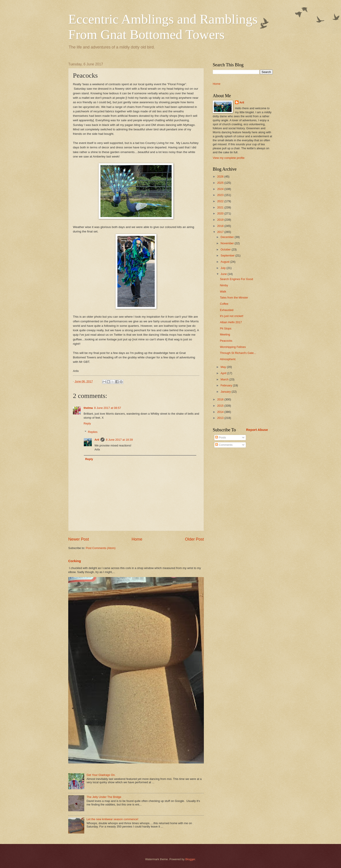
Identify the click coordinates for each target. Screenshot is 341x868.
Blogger (190, 859)
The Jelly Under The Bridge (104, 797)
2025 (221, 183)
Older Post (194, 539)
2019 (221, 220)
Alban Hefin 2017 (231, 322)
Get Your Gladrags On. (101, 775)
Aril (97, 440)
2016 (221, 399)
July (223, 268)
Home (137, 539)
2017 (221, 232)
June (224, 274)
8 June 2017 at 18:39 (119, 440)
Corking (75, 561)
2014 (221, 412)
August (225, 262)
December (228, 237)
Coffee (224, 304)
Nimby (224, 285)
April (224, 373)
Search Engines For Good (236, 279)
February (227, 385)
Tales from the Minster (234, 298)
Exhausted (227, 310)
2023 (221, 195)
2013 (221, 418)
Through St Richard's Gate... (238, 353)
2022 (221, 201)
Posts (221, 437)
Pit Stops (226, 328)
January (226, 392)
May (224, 367)
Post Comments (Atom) (101, 548)
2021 (221, 207)
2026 (221, 177)
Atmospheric (228, 359)
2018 (221, 226)
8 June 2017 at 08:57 (108, 408)
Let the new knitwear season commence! (112, 819)
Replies (93, 432)
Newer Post (79, 539)
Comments (224, 445)
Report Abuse (257, 430)
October (226, 249)
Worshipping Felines (233, 347)
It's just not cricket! (232, 316)
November (228, 243)
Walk (223, 292)
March (225, 379)
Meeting (225, 334)
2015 (221, 406)
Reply (87, 423)
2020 (221, 213)
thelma (88, 408)
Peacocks (226, 341)
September (228, 255)
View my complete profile (229, 158)
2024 (221, 189)
